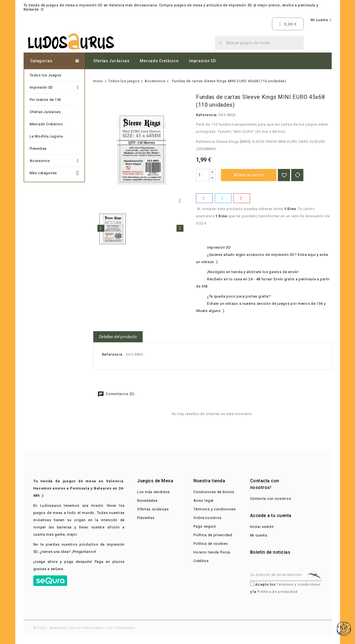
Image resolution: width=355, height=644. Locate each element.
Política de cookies (211, 544)
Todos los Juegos (46, 75)
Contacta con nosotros (271, 499)
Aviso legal (203, 501)
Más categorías (54, 172)
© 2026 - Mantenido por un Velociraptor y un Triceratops (84, 628)
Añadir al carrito (249, 175)
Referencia (112, 354)
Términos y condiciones (215, 509)
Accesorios (54, 161)
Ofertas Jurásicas (111, 61)
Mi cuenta (259, 535)
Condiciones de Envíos (214, 492)
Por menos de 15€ (46, 100)
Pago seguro (205, 526)
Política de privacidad (213, 535)
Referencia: (207, 115)
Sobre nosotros (207, 518)
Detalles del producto (118, 337)
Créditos (201, 561)
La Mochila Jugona (46, 136)
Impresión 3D (202, 61)
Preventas (38, 148)
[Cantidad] (203, 175)
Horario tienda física (212, 552)
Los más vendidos (153, 492)
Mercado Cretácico (159, 61)
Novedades (147, 501)
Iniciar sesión (262, 527)
